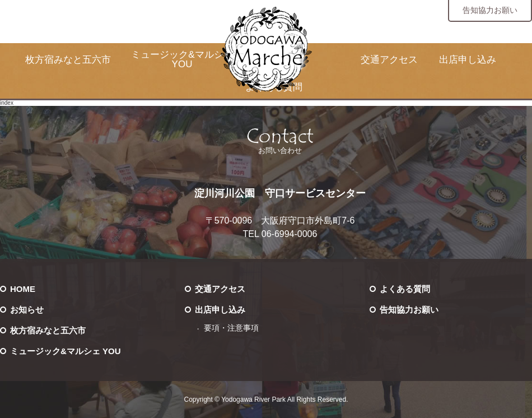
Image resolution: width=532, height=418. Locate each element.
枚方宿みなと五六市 (68, 60)
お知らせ (27, 310)
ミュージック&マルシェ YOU (182, 59)
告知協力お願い (490, 10)
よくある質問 (405, 289)
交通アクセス (389, 60)
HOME (23, 289)
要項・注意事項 (231, 328)
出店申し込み (468, 60)
